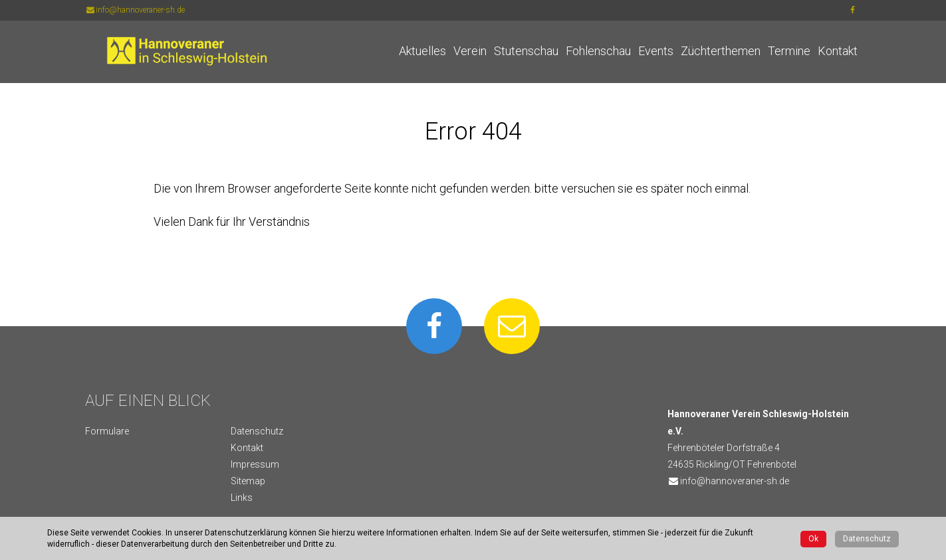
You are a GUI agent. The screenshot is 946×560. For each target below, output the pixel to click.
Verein (470, 51)
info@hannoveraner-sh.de (135, 10)
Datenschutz (257, 431)
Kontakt (838, 51)
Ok (813, 539)
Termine (789, 51)
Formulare (107, 431)
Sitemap (248, 481)
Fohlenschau (598, 51)
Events (656, 51)
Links (242, 498)
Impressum (255, 464)
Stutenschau (526, 51)
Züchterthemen (721, 51)
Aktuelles (422, 51)
